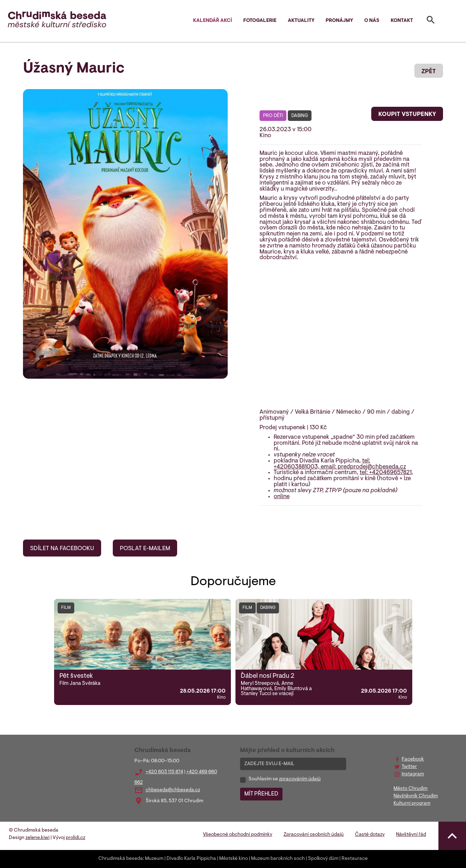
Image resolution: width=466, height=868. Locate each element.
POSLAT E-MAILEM (145, 549)
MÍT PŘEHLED (261, 794)
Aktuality (301, 21)
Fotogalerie (260, 21)
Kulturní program (412, 804)
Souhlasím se (285, 779)
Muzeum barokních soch (278, 859)
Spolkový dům (323, 859)
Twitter (409, 767)
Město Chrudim (410, 789)
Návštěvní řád (411, 835)
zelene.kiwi (37, 838)
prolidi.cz (75, 838)
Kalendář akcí (212, 21)
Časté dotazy (370, 835)
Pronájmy (339, 21)
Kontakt (402, 21)
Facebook (413, 759)
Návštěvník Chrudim (416, 796)
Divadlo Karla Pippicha (191, 859)
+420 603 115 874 (164, 772)
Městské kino (234, 859)
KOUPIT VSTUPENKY (407, 115)
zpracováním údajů (300, 779)
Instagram (413, 774)
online (282, 497)
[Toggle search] (431, 21)
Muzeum (154, 859)
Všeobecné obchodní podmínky (238, 835)
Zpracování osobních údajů (314, 835)
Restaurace (355, 859)
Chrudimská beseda (121, 859)
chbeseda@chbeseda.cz (173, 790)
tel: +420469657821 (386, 473)
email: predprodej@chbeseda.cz (363, 467)
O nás (372, 21)
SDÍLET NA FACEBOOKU (62, 549)
